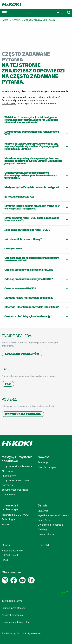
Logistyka (43, 511)
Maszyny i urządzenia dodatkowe (17, 459)
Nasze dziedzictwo (12, 551)
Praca (5, 560)
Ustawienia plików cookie (16, 622)
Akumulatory (9, 476)
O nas (6, 545)
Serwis (16, 21)
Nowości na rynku (48, 467)
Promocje (43, 463)
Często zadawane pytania (40, 21)
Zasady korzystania (12, 615)
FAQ (8, 384)
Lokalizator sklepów (22, 354)
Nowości (44, 457)
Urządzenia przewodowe (15, 481)
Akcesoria (7, 471)
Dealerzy (43, 530)
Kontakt (43, 545)
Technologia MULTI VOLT (15, 515)
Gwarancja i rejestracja (51, 525)
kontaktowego (9, 104)
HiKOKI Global (10, 555)
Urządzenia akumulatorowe (17, 467)
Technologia (8, 520)
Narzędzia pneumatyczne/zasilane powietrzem (15, 490)
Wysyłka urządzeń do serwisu (54, 516)
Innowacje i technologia (10, 508)
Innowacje (7, 524)
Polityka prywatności (13, 608)
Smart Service (46, 520)
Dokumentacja (46, 534)
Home (5, 21)
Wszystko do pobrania (23, 414)
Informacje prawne (12, 601)
